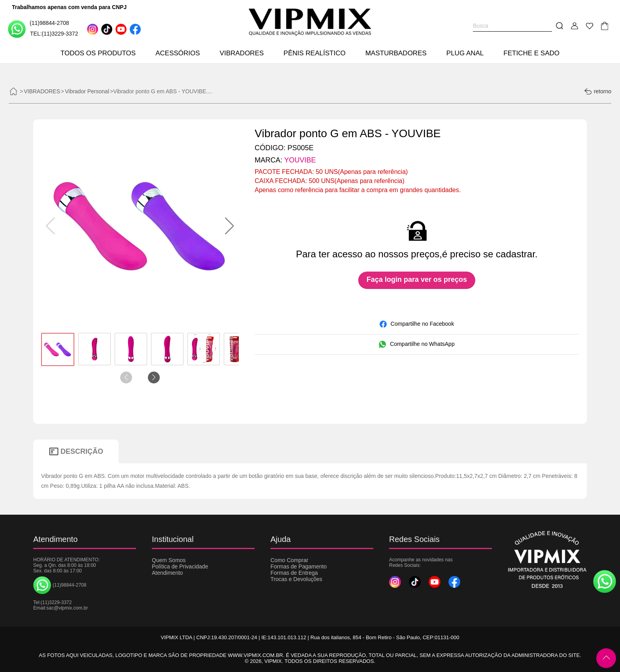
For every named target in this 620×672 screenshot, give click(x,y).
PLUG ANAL (465, 53)
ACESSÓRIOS (178, 53)
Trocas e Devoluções (296, 579)
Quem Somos (169, 560)
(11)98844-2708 (39, 29)
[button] (230, 226)
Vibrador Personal (87, 91)
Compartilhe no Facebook (417, 324)
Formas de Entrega (294, 573)
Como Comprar (289, 560)
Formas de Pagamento (299, 566)
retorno (598, 91)
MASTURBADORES (396, 53)
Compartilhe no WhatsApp (417, 344)
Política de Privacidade (180, 566)
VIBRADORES (242, 53)
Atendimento (167, 573)
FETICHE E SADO (531, 53)
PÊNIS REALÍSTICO (315, 53)
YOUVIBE (300, 160)
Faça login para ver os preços (417, 279)
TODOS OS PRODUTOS (98, 53)
